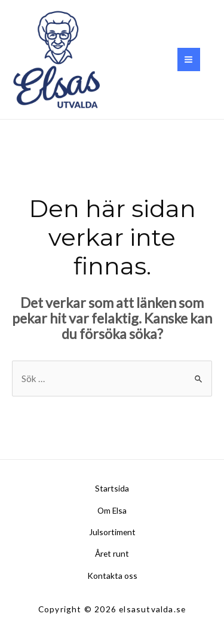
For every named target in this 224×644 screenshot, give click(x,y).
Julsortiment (112, 532)
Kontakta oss (112, 576)
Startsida (112, 488)
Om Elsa (112, 510)
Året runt (112, 553)
